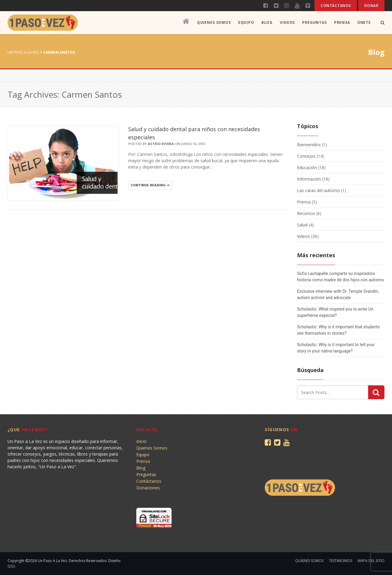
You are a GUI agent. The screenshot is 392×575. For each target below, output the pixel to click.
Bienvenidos (309, 145)
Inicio (141, 441)
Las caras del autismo (318, 190)
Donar (371, 6)
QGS (11, 566)
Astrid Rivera (161, 144)
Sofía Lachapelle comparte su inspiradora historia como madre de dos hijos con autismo (340, 277)
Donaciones (148, 488)
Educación (307, 167)
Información (309, 179)
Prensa (342, 22)
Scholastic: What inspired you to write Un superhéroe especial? (335, 312)
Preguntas (315, 22)
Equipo (246, 22)
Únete (364, 22)
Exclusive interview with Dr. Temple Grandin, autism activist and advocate (338, 294)
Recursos (306, 213)
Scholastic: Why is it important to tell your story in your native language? (336, 348)
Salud (302, 225)
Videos (287, 22)
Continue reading (150, 185)
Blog (267, 22)
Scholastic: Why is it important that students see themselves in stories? (338, 330)
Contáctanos (336, 6)
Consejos (306, 156)
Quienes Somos (214, 22)
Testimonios (341, 561)
